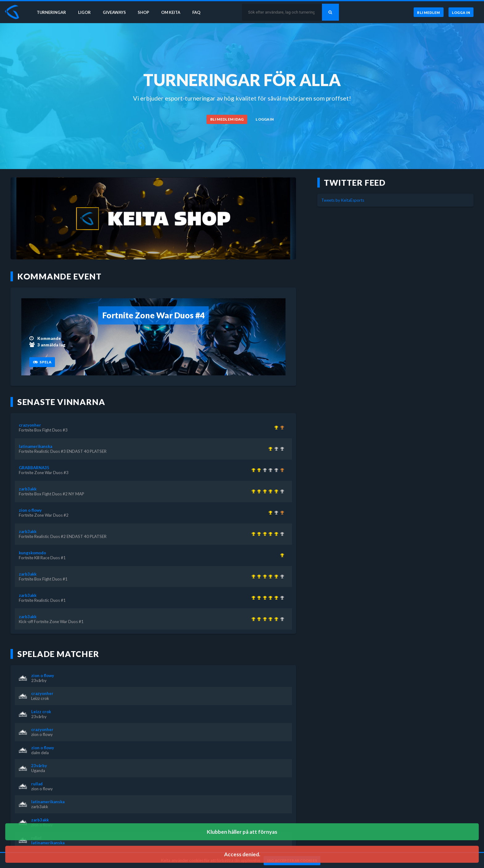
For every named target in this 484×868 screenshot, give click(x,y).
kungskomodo (32, 553)
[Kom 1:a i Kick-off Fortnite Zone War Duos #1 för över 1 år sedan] (252, 491)
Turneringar (50, 12)
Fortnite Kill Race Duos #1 (42, 558)
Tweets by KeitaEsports (343, 200)
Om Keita (172, 12)
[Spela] (42, 362)
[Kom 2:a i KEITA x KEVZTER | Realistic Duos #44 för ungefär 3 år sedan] (264, 470)
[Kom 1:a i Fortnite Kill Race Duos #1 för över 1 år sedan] (281, 555)
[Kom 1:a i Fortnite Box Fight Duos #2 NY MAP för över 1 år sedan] (275, 491)
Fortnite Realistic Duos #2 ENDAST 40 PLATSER (63, 536)
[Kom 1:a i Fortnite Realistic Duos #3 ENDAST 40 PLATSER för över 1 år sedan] (270, 449)
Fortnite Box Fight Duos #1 (43, 579)
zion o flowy (30, 510)
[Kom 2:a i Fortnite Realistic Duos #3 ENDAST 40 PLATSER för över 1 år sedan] (281, 491)
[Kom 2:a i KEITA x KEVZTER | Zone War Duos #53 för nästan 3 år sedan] (270, 470)
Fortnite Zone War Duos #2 (44, 515)
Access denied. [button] (242, 854)
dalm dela (40, 753)
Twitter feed (355, 183)
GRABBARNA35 (34, 468)
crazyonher (30, 425)
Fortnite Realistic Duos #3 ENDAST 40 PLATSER (63, 451)
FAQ (198, 12)
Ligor (83, 12)
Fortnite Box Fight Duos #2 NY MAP (52, 494)
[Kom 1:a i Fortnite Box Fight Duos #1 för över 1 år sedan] (264, 491)
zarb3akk (28, 489)
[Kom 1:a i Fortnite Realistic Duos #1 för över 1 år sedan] (258, 491)
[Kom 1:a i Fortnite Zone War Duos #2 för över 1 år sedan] (270, 513)
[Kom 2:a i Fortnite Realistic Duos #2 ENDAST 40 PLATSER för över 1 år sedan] (281, 449)
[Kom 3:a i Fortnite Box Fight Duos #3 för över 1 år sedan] (281, 513)
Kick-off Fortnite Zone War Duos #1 (51, 622)
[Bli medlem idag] (227, 119)
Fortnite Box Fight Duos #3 (43, 430)
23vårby (39, 680)
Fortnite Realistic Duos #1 (42, 600)
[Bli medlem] (428, 12)
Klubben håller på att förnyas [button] (242, 832)
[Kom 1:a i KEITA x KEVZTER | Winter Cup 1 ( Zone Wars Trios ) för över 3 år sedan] (252, 470)
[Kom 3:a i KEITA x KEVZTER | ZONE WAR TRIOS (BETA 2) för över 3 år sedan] (281, 470)
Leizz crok (40, 698)
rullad (37, 784)
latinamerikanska (35, 446)
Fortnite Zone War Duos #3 (44, 473)
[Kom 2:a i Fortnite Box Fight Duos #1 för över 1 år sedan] (275, 449)
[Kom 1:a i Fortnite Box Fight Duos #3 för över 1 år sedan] (275, 428)
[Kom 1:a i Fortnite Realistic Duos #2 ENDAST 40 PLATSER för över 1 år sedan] (270, 491)
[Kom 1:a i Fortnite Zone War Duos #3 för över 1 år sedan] (258, 470)
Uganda (38, 771)
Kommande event (59, 276)
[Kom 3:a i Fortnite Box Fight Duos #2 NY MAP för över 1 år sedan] (281, 428)
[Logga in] (461, 12)
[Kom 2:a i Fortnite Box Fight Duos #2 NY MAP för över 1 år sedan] (275, 470)
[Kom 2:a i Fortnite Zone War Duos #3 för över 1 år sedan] (275, 513)
